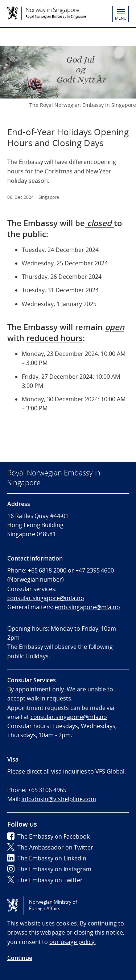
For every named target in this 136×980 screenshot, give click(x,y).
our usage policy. (72, 942)
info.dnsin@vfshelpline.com (59, 799)
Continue (20, 958)
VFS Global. (110, 771)
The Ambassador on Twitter (50, 847)
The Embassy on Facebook (48, 836)
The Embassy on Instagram (49, 869)
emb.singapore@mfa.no (87, 607)
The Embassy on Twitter (45, 880)
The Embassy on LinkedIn (47, 858)
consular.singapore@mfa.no (46, 598)
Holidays (37, 656)
